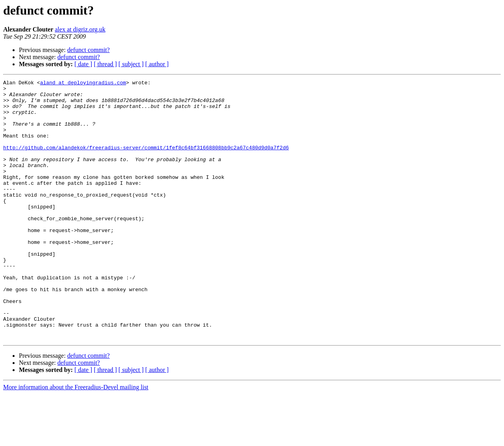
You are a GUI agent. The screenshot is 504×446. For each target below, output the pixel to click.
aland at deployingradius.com (83, 84)
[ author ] (157, 64)
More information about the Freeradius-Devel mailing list (76, 439)
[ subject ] (131, 64)
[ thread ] (105, 64)
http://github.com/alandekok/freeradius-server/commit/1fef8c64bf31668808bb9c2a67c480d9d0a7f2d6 (146, 162)
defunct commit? (89, 50)
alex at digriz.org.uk (80, 29)
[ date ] (83, 64)
